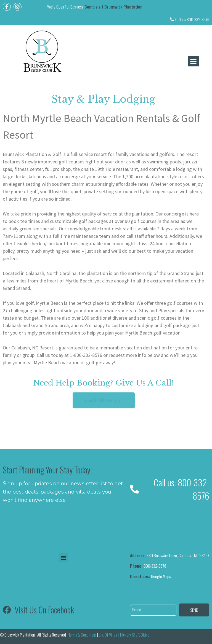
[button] (194, 61)
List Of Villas (108, 635)
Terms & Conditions (82, 635)
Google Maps (150, 576)
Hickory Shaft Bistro (135, 635)
